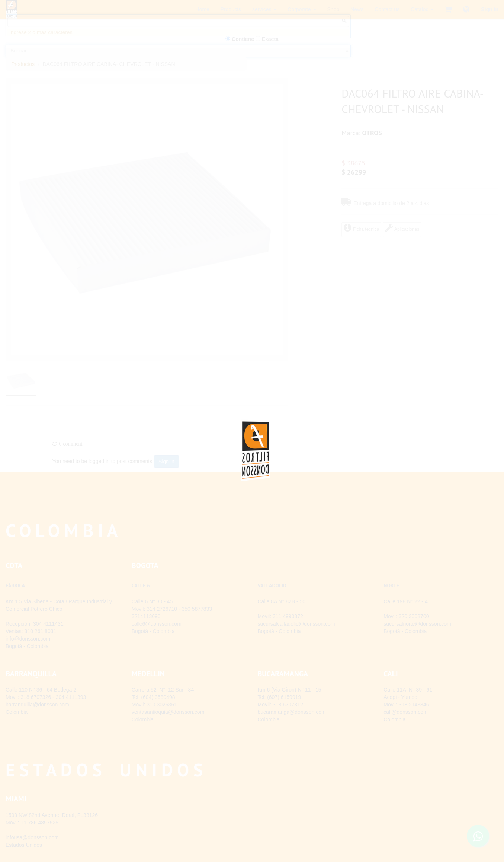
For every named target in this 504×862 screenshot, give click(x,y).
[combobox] (178, 63)
